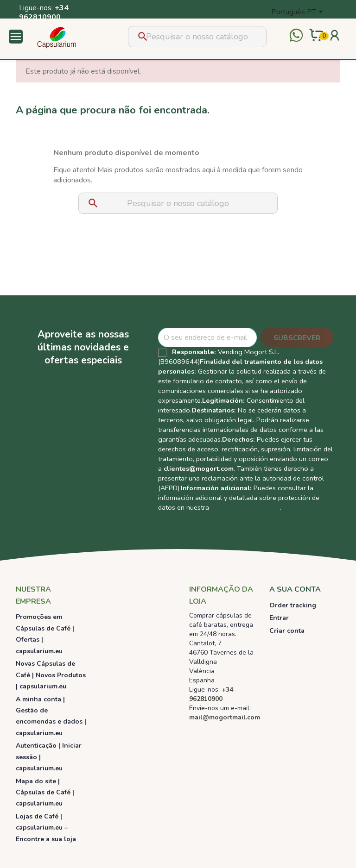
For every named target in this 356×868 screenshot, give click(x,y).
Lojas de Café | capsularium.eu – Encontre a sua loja (46, 828)
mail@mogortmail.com (225, 717)
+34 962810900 (44, 12)
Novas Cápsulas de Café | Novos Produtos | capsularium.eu (51, 675)
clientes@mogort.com (199, 468)
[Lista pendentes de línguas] (299, 12)
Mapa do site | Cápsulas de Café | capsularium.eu (45, 793)
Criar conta (287, 631)
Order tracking (293, 605)
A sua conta (295, 589)
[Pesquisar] (197, 37)
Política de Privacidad (245, 507)
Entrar (279, 618)
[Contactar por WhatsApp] (296, 36)
